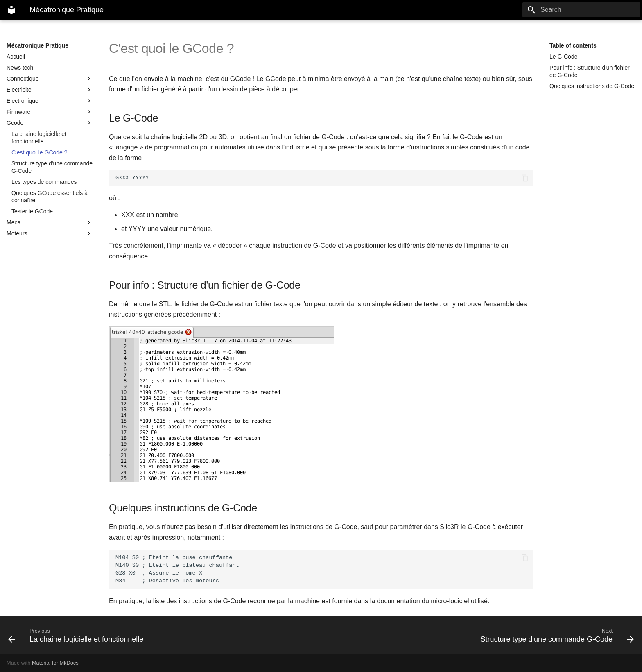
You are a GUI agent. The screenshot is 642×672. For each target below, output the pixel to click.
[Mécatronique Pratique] (11, 10)
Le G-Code (563, 57)
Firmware (50, 112)
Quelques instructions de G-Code (592, 86)
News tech (20, 68)
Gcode (50, 123)
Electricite (50, 90)
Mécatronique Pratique (37, 45)
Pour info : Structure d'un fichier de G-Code (590, 71)
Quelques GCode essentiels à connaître (50, 197)
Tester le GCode (32, 211)
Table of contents (573, 45)
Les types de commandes (44, 182)
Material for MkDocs (55, 663)
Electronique (50, 101)
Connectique (50, 79)
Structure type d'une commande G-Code (52, 167)
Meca (50, 222)
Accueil (16, 57)
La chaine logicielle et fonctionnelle (39, 138)
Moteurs (50, 233)
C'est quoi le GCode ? (40, 152)
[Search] (592, 10)
